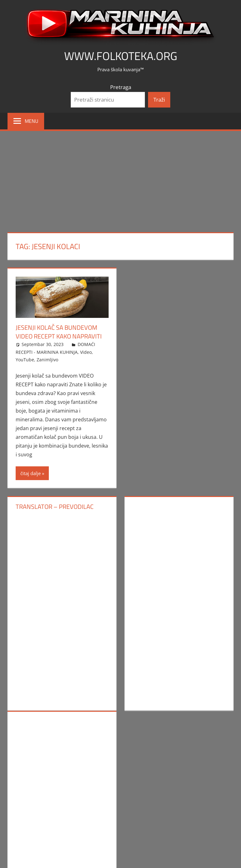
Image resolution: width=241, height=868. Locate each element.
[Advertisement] (120, 178)
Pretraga (121, 87)
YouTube (25, 360)
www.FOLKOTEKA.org (121, 56)
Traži (159, 100)
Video (86, 352)
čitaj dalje (31, 473)
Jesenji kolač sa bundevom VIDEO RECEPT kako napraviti (59, 332)
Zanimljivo (47, 360)
